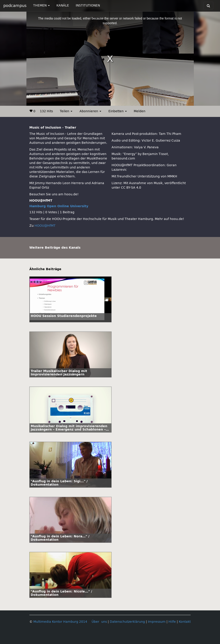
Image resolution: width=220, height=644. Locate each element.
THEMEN (41, 5)
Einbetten (118, 111)
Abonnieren (90, 111)
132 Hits (46, 111)
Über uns (99, 622)
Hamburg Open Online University (59, 206)
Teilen (66, 111)
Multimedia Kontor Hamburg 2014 (60, 622)
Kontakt (185, 622)
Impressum (157, 622)
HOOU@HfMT (45, 226)
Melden (140, 111)
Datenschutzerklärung (127, 622)
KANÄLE (63, 5)
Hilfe (172, 622)
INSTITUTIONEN (88, 5)
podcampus (15, 6)
